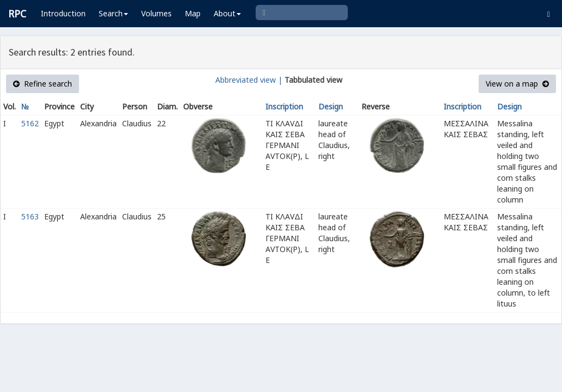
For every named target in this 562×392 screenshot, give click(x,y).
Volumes (156, 13)
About (227, 13)
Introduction (63, 13)
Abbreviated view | (249, 80)
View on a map (517, 84)
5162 (30, 123)
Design (331, 106)
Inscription (284, 106)
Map (193, 13)
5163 (30, 216)
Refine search (43, 84)
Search (113, 13)
